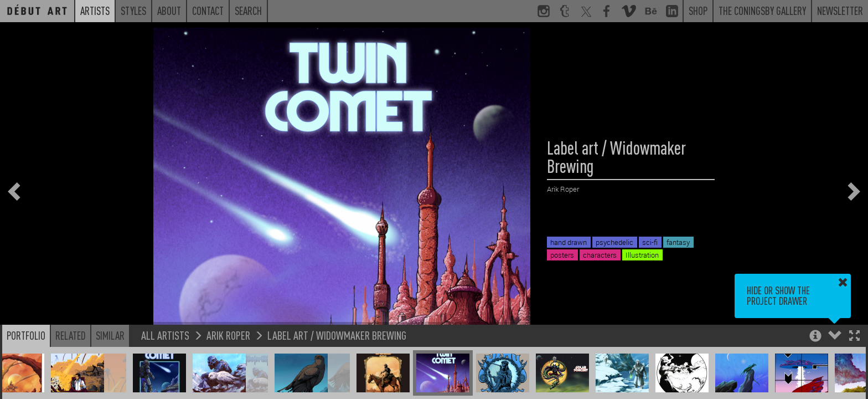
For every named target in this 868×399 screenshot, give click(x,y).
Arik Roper (228, 335)
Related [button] (71, 335)
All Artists (165, 335)
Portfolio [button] (26, 335)
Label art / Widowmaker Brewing (337, 335)
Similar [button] (110, 335)
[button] (854, 337)
